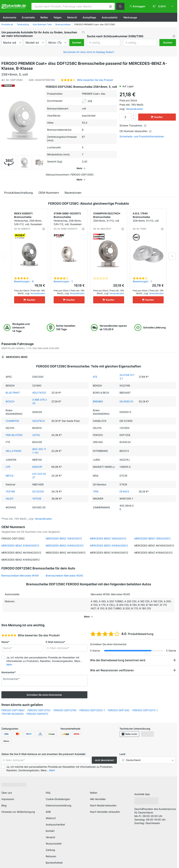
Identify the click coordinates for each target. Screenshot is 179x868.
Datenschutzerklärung (59, 800)
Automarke (10, 17)
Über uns (7, 788)
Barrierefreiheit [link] (54, 858)
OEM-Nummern (49, 188)
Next (172, 251)
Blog (4, 800)
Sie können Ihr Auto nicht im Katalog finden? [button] (89, 52)
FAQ (48, 788)
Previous (5, 251)
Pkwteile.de (7, 24)
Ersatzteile (28, 17)
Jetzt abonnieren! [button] (104, 755)
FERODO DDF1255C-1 (92, 705)
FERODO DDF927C (37, 709)
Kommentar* (9, 667)
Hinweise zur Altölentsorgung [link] (18, 807)
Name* (5, 637)
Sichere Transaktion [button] (133, 125)
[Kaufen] (30, 295)
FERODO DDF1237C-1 (145, 705)
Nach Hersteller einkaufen (105, 807)
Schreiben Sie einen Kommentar (44, 690)
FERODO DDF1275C (39, 705)
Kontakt (50, 826)
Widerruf (51, 813)
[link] (163, 6)
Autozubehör (110, 17)
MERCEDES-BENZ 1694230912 (152, 533)
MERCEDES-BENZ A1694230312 (65, 541)
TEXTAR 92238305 (13, 709)
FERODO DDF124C (119, 705)
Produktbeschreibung (19, 188)
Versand (50, 832)
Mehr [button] (9, 660)
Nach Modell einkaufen (103, 800)
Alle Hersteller (98, 794)
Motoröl (72, 17)
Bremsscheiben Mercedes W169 (20, 571)
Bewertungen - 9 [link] (24, 276)
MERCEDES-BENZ (17, 352)
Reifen (44, 17)
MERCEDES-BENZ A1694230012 (20, 541)
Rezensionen (73, 188)
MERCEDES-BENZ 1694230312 (108, 533)
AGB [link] (48, 807)
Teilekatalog (23, 24)
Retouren (51, 851)
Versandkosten (134, 109)
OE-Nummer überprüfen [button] (136, 131)
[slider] (9, 630)
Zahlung (50, 845)
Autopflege (89, 17)
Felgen (58, 17)
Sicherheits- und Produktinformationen (142, 136)
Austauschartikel (55, 820)
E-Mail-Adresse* (55, 637)
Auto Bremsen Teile (42, 24)
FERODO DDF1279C (65, 705)
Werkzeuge (130, 17)
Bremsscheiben (63, 24)
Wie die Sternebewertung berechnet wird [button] (118, 655)
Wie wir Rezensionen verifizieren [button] (112, 665)
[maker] (12, 43)
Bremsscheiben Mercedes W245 (64, 571)
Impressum (8, 794)
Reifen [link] (94, 788)
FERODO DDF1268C (13, 705)
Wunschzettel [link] (54, 839)
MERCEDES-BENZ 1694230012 (64, 533)
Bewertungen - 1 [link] (63, 276)
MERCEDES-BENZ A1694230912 (109, 541)
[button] (111, 6)
